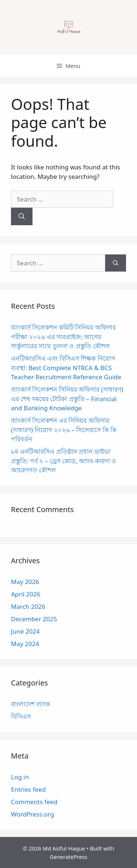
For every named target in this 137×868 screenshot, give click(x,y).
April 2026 (26, 594)
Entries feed (28, 789)
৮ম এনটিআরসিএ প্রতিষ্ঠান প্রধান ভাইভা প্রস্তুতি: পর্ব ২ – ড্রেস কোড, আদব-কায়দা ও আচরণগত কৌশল (64, 461)
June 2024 (25, 631)
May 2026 (25, 582)
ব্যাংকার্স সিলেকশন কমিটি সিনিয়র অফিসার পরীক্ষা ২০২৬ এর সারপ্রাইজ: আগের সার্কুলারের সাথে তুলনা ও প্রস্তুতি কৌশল (63, 337)
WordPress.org (33, 814)
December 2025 (34, 619)
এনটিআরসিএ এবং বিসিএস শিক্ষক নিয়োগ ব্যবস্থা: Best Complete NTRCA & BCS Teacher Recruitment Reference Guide (66, 368)
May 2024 (25, 644)
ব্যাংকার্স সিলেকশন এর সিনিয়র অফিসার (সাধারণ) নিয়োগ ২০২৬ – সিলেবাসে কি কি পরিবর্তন (64, 430)
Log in (20, 777)
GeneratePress (68, 857)
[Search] (22, 216)
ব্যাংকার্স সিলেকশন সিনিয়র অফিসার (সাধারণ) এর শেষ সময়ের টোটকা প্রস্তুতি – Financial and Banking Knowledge (67, 399)
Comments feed (34, 802)
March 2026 (28, 606)
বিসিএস (21, 716)
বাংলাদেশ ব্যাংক (31, 704)
